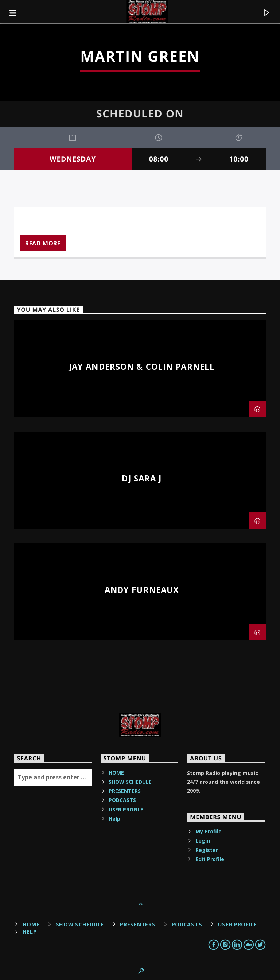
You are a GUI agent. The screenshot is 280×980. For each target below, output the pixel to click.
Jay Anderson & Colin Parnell (142, 367)
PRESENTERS (125, 791)
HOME (116, 773)
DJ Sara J (142, 478)
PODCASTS (122, 800)
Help (114, 819)
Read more (43, 243)
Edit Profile (210, 859)
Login (203, 840)
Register (207, 850)
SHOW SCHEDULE (130, 782)
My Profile (209, 831)
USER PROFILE (126, 809)
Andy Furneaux (142, 590)
